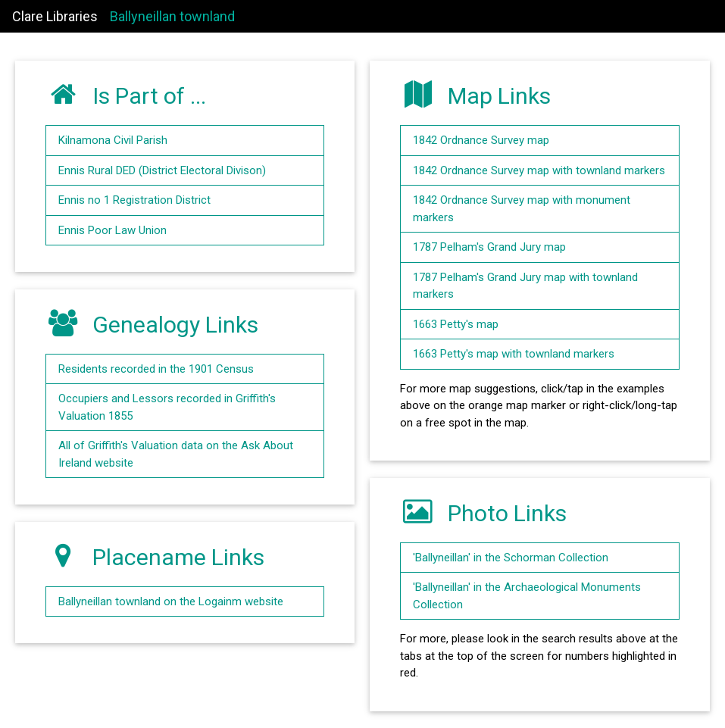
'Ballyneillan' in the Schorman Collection (511, 558)
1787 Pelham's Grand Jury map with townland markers (525, 286)
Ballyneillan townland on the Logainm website (171, 601)
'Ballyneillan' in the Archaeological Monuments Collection (527, 596)
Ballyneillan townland (172, 16)
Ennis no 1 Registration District (134, 200)
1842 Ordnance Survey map (481, 140)
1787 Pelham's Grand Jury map (489, 247)
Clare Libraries (55, 16)
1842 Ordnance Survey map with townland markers (539, 170)
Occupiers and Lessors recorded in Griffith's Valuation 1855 (167, 407)
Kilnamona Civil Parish (113, 140)
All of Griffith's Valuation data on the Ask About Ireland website (176, 454)
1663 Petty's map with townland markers (514, 354)
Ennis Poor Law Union (112, 230)
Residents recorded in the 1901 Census (156, 369)
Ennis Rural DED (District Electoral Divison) (162, 170)
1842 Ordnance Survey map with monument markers (522, 209)
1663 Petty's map (456, 324)
